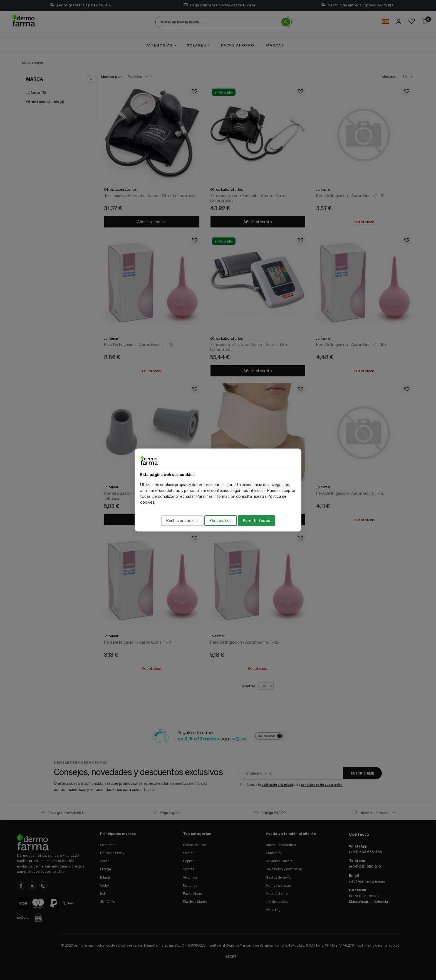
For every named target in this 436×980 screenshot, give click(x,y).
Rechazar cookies (182, 520)
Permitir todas (256, 520)
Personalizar (221, 520)
